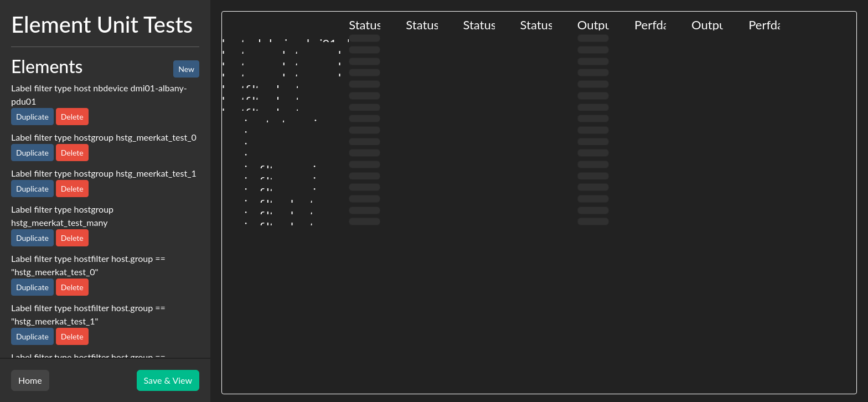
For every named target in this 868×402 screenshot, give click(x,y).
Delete (72, 117)
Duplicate (32, 117)
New (186, 69)
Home (30, 380)
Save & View (168, 380)
